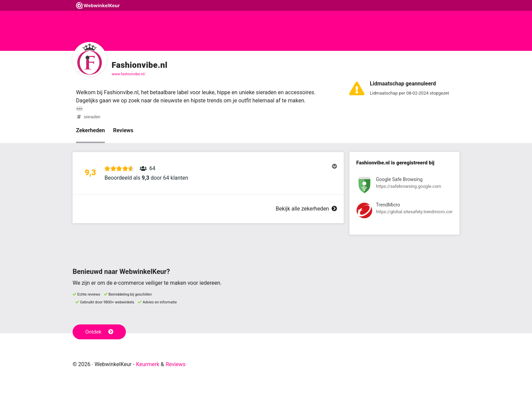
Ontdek (99, 332)
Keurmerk (148, 364)
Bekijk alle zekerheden (306, 209)
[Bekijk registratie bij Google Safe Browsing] (404, 186)
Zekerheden (90, 130)
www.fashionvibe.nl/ (129, 74)
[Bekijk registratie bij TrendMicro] (404, 212)
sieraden (92, 117)
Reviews (123, 130)
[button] (208, 173)
